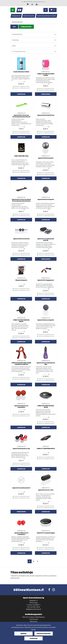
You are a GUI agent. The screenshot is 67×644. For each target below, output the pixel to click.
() (53, 10)
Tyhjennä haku (26, 27)
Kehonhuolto (29, 16)
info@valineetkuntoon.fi (39, 2)
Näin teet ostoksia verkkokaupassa (34, 617)
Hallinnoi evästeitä (44, 633)
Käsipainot (16, 16)
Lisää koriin (21, 94)
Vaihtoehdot (46, 94)
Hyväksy (23, 633)
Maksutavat (33, 621)
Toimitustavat (33, 619)
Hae (14, 27)
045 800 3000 (27, 2)
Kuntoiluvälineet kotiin (47, 16)
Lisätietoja (33, 638)
